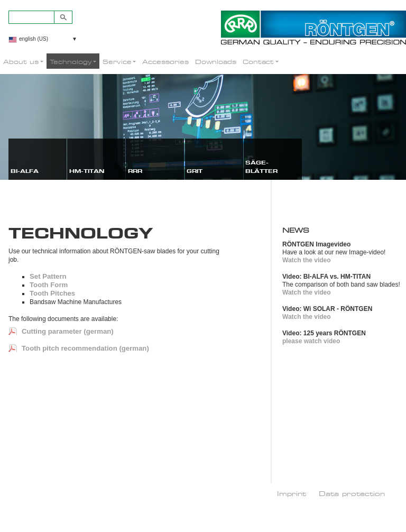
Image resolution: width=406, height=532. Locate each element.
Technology (71, 62)
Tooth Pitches (52, 293)
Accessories (165, 62)
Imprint (292, 493)
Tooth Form (49, 285)
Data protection (352, 493)
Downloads (216, 62)
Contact (258, 62)
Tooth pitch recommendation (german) (85, 348)
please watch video (311, 341)
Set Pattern (48, 276)
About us (21, 62)
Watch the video (307, 260)
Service (117, 62)
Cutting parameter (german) (68, 331)
